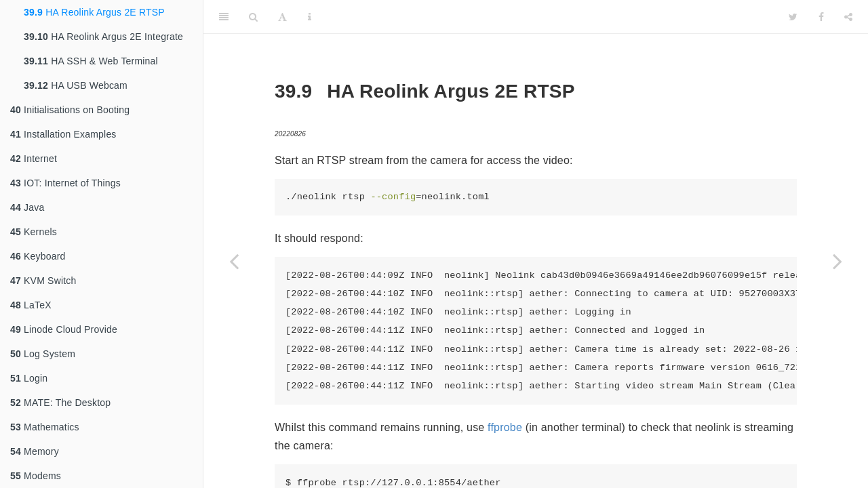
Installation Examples (63, 134)
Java (27, 207)
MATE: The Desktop (60, 403)
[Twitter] (793, 17)
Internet (34, 159)
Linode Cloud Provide (64, 329)
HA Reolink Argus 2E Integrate (103, 37)
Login (29, 378)
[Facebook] (821, 17)
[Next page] (837, 261)
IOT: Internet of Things (65, 183)
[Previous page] (234, 261)
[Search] (253, 17)
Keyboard (38, 256)
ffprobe (505, 427)
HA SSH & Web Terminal (91, 61)
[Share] (848, 17)
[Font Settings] (282, 17)
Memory (35, 451)
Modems (36, 476)
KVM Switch (43, 281)
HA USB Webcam (76, 85)
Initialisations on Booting (70, 110)
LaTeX (31, 305)
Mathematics (45, 427)
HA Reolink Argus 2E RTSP (94, 12)
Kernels (34, 232)
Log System (43, 354)
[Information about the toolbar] (310, 17)
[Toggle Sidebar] (224, 17)
